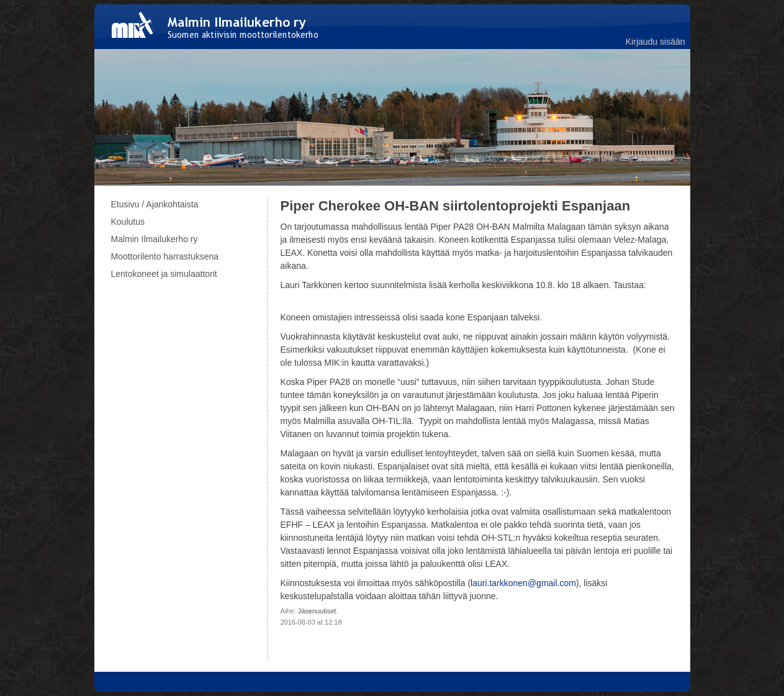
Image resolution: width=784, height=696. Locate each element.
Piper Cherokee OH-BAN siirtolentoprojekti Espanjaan (456, 206)
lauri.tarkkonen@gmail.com (523, 583)
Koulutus (128, 222)
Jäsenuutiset (317, 611)
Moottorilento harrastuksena (165, 256)
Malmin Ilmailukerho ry (155, 239)
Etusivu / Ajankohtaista (155, 204)
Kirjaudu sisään (656, 42)
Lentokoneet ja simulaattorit (164, 274)
